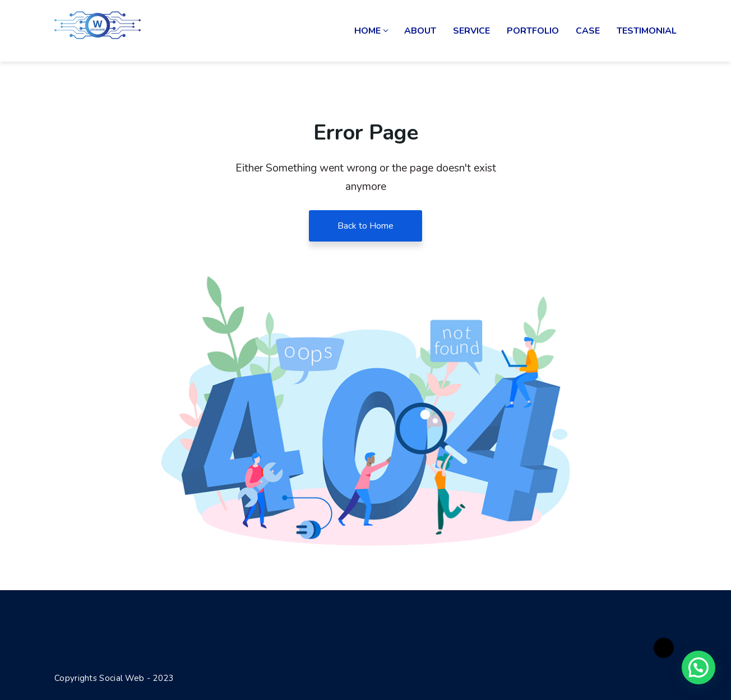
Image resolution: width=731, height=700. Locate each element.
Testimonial (647, 31)
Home (371, 31)
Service (471, 31)
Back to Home (365, 226)
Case (588, 31)
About (420, 31)
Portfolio (533, 31)
